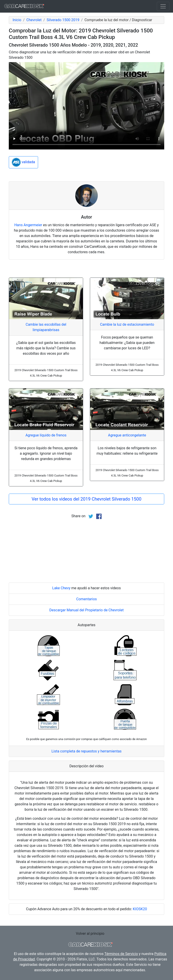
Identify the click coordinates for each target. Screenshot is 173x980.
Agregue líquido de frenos (46, 435)
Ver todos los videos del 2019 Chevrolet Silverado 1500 (86, 499)
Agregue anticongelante (127, 435)
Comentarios (86, 599)
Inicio (17, 20)
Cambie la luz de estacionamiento (127, 324)
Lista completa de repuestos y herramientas (86, 751)
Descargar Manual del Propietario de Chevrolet (86, 610)
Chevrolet (34, 20)
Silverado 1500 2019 (63, 20)
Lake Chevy (61, 588)
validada (23, 162)
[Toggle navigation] (163, 6)
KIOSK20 (140, 909)
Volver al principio (90, 934)
